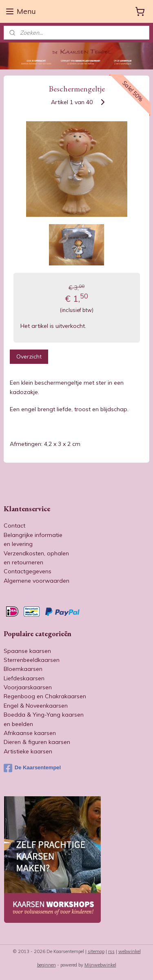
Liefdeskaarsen (24, 678)
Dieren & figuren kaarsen (37, 742)
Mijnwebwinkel (100, 965)
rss (111, 951)
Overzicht (29, 356)
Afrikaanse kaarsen (30, 733)
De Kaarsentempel (32, 768)
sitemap (96, 951)
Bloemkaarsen (23, 669)
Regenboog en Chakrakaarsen (45, 696)
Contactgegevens (28, 571)
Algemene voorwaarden (37, 581)
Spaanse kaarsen (27, 651)
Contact (14, 526)
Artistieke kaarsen (28, 751)
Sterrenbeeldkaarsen (32, 660)
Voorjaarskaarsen (28, 687)
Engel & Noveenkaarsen (36, 706)
